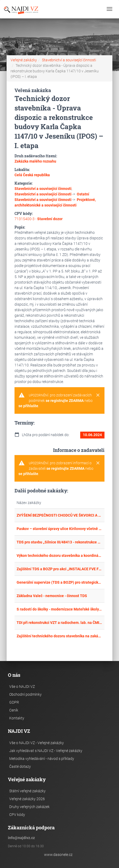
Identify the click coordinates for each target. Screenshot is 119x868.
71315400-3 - (39, 219)
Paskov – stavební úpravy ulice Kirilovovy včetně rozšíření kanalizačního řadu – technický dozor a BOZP (59, 529)
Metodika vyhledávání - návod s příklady (42, 759)
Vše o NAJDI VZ (22, 687)
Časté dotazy (20, 766)
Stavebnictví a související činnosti (69, 60)
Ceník (14, 710)
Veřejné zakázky (24, 60)
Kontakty (17, 718)
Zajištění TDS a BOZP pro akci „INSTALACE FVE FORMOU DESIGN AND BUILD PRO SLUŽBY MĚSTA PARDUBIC (59, 569)
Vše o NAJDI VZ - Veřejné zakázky (37, 743)
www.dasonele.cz (58, 855)
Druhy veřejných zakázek (29, 807)
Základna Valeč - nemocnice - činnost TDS (52, 596)
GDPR (14, 702)
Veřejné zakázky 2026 (27, 799)
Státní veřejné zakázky (27, 791)
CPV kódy (17, 815)
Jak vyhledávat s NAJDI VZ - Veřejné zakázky (46, 751)
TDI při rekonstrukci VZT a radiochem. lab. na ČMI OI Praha (59, 623)
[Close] (98, 395)
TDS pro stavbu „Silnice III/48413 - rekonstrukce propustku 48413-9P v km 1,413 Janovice (59, 542)
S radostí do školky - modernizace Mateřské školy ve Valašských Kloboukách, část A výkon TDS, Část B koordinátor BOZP (59, 609)
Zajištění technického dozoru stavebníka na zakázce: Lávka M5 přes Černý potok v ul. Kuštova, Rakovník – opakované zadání (59, 636)
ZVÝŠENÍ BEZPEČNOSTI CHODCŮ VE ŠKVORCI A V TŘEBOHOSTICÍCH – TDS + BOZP (59, 515)
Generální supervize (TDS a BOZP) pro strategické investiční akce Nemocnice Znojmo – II (59, 582)
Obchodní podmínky (25, 694)
